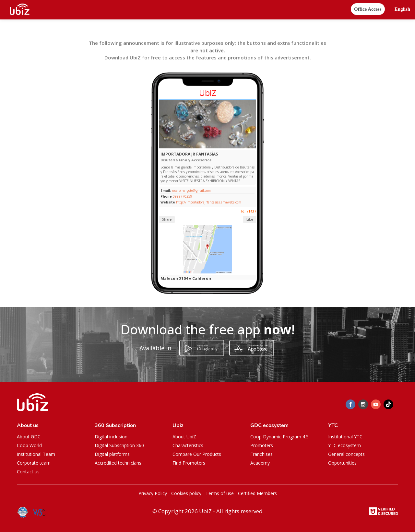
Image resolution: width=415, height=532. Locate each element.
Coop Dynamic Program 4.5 (279, 437)
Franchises (261, 454)
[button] (402, 9)
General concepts (346, 454)
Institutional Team (36, 454)
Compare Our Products (197, 454)
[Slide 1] (205, 147)
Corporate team (34, 463)
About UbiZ (184, 437)
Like (250, 219)
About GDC (29, 437)
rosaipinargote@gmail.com (191, 191)
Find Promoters (189, 463)
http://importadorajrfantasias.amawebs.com (209, 202)
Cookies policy (186, 493)
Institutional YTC (345, 437)
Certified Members (257, 493)
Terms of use (220, 493)
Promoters (262, 445)
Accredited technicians (118, 463)
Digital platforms (112, 454)
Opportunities (342, 463)
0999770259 (183, 196)
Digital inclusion (111, 437)
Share (167, 219)
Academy (260, 463)
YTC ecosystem (344, 445)
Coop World (29, 445)
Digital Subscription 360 (119, 445)
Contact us (28, 472)
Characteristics (188, 445)
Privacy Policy (153, 493)
